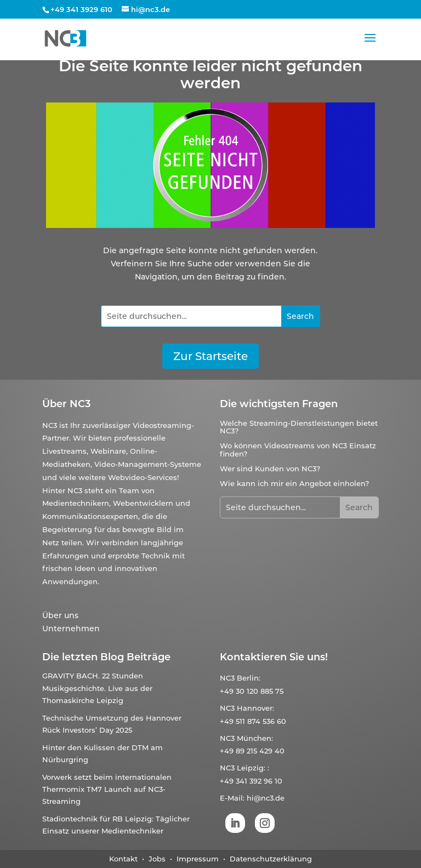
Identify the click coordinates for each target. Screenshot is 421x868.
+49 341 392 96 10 (251, 781)
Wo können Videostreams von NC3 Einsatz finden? (298, 449)
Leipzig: (251, 768)
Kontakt (123, 859)
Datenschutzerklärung (271, 859)
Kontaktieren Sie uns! (274, 657)
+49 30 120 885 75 (252, 691)
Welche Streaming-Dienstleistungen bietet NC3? (299, 427)
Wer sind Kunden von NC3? (270, 469)
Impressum (198, 859)
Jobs (157, 859)
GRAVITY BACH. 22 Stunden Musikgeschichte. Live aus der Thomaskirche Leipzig (97, 688)
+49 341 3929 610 (81, 9)
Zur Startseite (210, 356)
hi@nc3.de (266, 798)
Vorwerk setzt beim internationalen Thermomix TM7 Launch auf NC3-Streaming (107, 789)
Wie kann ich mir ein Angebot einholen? (294, 483)
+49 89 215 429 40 (252, 751)
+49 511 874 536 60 (253, 721)
